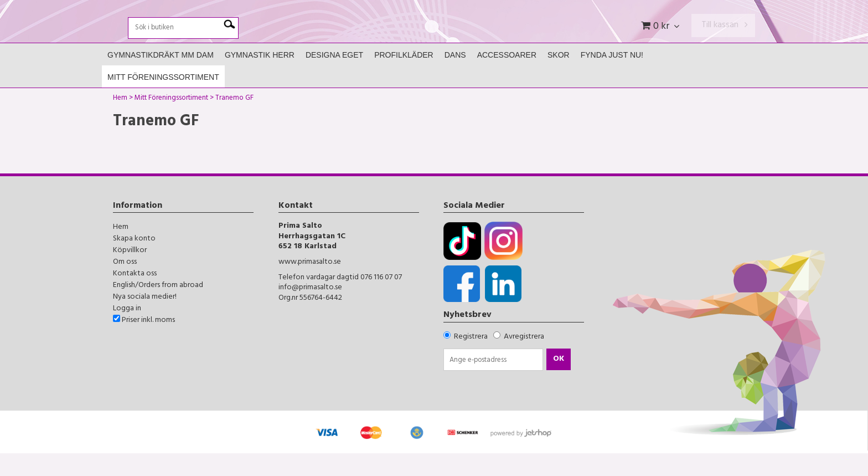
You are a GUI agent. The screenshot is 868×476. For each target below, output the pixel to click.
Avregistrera (524, 360)
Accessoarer (507, 78)
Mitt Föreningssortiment (163, 100)
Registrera (471, 360)
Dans (455, 78)
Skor (559, 78)
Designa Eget (334, 78)
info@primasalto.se (310, 311)
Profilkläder (404, 78)
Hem (120, 122)
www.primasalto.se (310, 286)
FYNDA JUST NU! (612, 78)
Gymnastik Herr (260, 78)
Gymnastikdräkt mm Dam (161, 78)
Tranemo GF (234, 122)
